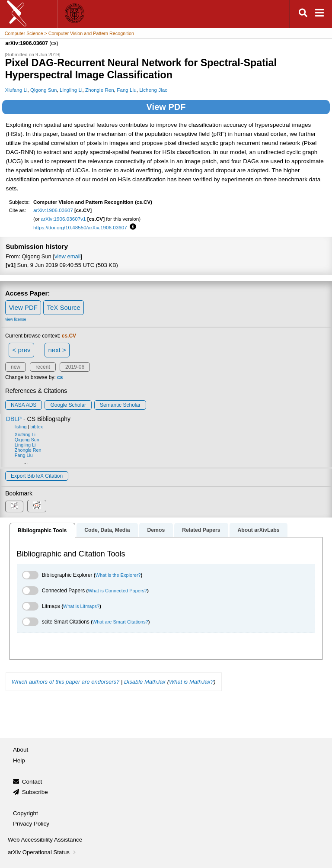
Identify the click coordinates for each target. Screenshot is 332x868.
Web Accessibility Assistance (45, 840)
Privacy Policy (31, 824)
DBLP (14, 419)
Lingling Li (71, 90)
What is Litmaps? (81, 606)
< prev (22, 350)
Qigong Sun (44, 90)
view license (16, 319)
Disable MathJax (145, 682)
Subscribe (35, 792)
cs (60, 377)
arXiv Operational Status (43, 852)
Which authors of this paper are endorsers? (65, 682)
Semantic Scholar (120, 405)
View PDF (166, 107)
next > (57, 350)
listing (21, 427)
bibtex (37, 427)
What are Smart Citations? (120, 622)
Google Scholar (68, 405)
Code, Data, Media (107, 530)
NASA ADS (24, 405)
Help (19, 760)
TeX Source (64, 307)
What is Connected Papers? (117, 591)
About (21, 750)
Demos (156, 530)
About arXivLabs (258, 530)
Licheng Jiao (153, 90)
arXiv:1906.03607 (53, 210)
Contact (32, 782)
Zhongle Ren (100, 90)
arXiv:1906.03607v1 (64, 219)
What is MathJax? (191, 682)
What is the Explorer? (118, 575)
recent (43, 367)
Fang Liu (126, 90)
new (16, 367)
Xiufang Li (16, 90)
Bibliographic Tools (42, 530)
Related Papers (201, 530)
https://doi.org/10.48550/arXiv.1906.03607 (80, 227)
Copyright (26, 813)
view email (67, 256)
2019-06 (75, 367)
